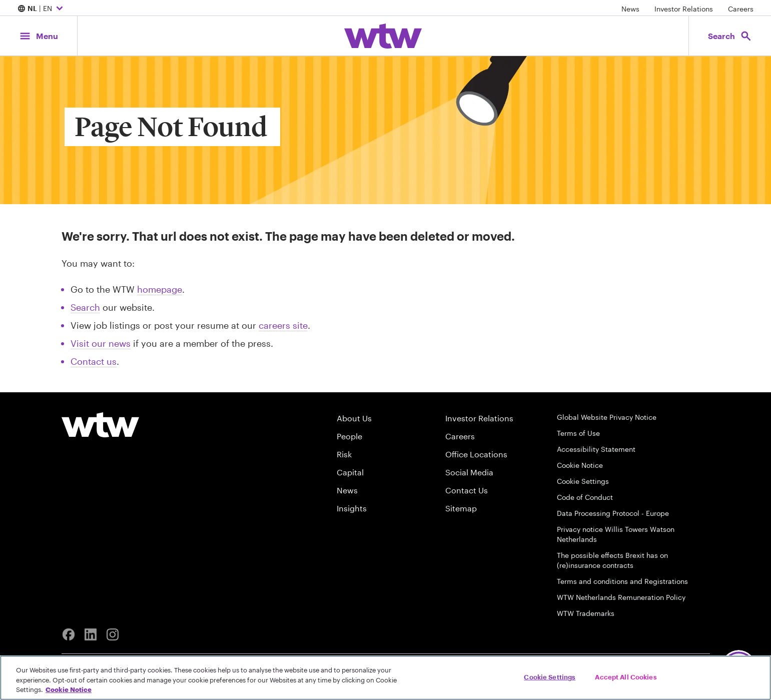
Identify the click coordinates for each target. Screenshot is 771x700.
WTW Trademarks (586, 613)
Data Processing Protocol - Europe (613, 513)
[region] (386, 678)
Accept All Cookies (626, 676)
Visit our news (101, 343)
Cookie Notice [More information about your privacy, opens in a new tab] (69, 689)
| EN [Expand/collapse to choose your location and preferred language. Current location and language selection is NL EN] (42, 9)
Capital (350, 472)
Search (85, 307)
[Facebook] (69, 634)
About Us (354, 418)
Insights (352, 508)
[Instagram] (113, 634)
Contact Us (467, 490)
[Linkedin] (91, 634)
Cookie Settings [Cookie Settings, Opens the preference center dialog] (550, 676)
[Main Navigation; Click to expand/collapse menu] (39, 36)
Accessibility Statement (596, 449)
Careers (741, 9)
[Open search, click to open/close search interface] (730, 36)
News (630, 9)
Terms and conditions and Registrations (622, 581)
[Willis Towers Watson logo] (100, 425)
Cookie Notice (580, 465)
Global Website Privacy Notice (607, 417)
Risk (344, 454)
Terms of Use (578, 433)
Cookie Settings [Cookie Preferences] (583, 481)
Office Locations (476, 454)
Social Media (469, 472)
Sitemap (461, 508)
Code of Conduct (585, 497)
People (349, 436)
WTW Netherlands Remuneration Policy (621, 597)
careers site (283, 325)
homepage (160, 289)
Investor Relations (684, 9)
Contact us (94, 361)
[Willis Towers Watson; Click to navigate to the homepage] (383, 36)
